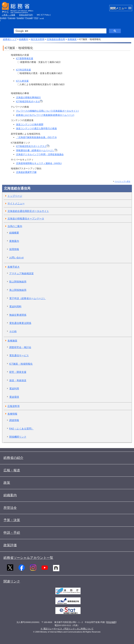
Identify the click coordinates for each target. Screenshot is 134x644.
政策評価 (10, 545)
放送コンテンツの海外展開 (30, 124)
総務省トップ (10, 39)
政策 (7, 483)
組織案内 (24, 39)
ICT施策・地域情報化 (21, 364)
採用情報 (14, 249)
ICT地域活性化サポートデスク (33, 146)
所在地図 (111, 622)
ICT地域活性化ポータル (29, 101)
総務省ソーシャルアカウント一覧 (28, 558)
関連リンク (12, 581)
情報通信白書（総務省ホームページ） (37, 150)
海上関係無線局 (18, 290)
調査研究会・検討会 (20, 347)
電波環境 (14, 397)
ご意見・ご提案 (8, 15)
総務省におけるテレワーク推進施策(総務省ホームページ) (45, 115)
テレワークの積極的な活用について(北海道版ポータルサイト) (47, 111)
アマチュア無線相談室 (21, 273)
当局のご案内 (15, 226)
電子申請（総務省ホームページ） (28, 298)
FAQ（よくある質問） (21, 429)
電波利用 (14, 389)
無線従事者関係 (18, 315)
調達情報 (14, 420)
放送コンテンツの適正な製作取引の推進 (36, 128)
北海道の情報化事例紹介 (29, 97)
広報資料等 (14, 406)
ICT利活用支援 (24, 70)
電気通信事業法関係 (20, 323)
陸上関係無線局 (18, 282)
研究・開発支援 (18, 372)
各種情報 (12, 414)
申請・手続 (12, 533)
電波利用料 (15, 307)
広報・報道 (12, 470)
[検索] (60, 31)
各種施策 (72, 39)
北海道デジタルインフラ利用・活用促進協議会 (40, 154)
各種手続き (14, 267)
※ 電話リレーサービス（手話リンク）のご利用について (67, 629)
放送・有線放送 (18, 380)
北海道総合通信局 (56, 39)
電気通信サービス (19, 355)
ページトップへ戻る (122, 181)
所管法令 (10, 508)
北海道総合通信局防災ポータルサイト (28, 211)
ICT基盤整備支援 (25, 58)
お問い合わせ (17, 258)
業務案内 (14, 241)
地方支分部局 (38, 39)
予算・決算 (12, 520)
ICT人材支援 (22, 81)
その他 (13, 331)
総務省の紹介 (13, 458)
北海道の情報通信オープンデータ (26, 219)
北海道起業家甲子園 (26, 172)
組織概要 (14, 233)
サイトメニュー (16, 203)
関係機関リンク (18, 437)
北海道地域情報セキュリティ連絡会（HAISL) (39, 163)
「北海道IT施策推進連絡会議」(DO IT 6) (36, 137)
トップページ (15, 196)
